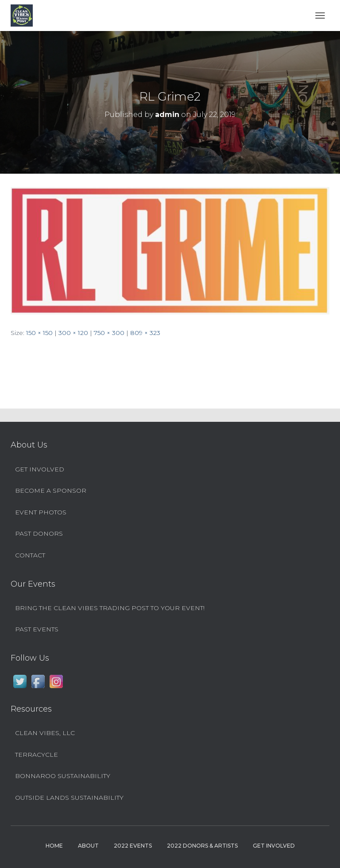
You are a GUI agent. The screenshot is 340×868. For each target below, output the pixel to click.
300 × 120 (73, 333)
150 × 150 (39, 333)
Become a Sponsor (51, 490)
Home (54, 846)
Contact (30, 555)
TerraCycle (37, 755)
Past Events (37, 629)
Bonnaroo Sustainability (63, 776)
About (88, 846)
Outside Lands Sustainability (69, 798)
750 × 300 (109, 333)
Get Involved (40, 469)
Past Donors (39, 533)
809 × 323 (145, 333)
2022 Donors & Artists (202, 846)
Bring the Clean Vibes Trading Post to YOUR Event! (110, 608)
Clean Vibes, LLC (45, 733)
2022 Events (133, 846)
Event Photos (41, 512)
